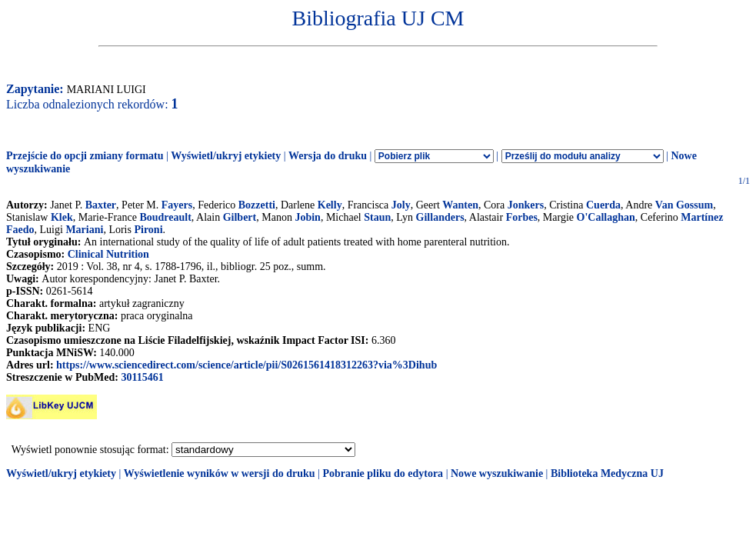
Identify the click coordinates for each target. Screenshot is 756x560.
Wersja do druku (328, 156)
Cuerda (603, 205)
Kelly (330, 205)
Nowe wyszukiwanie (497, 473)
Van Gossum (684, 205)
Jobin (307, 217)
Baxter (101, 205)
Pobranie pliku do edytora (383, 473)
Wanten (460, 205)
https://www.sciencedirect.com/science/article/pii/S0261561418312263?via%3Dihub (246, 365)
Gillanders (440, 217)
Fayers (177, 205)
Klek (62, 217)
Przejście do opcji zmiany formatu (85, 156)
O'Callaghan (606, 217)
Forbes (522, 217)
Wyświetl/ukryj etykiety (226, 156)
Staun (377, 217)
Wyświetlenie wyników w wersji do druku (220, 473)
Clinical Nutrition (108, 254)
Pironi (148, 230)
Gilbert (240, 217)
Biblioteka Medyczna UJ (607, 473)
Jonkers (526, 205)
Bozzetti (257, 205)
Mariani (84, 230)
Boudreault (165, 217)
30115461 (142, 377)
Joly (401, 205)
